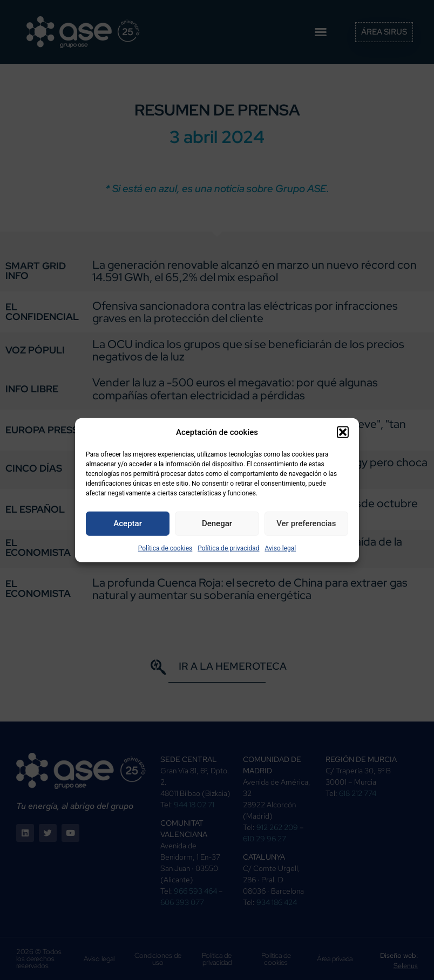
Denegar (217, 523)
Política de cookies (165, 548)
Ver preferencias (306, 523)
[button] (343, 432)
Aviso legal (280, 548)
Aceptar (128, 523)
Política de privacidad (228, 548)
